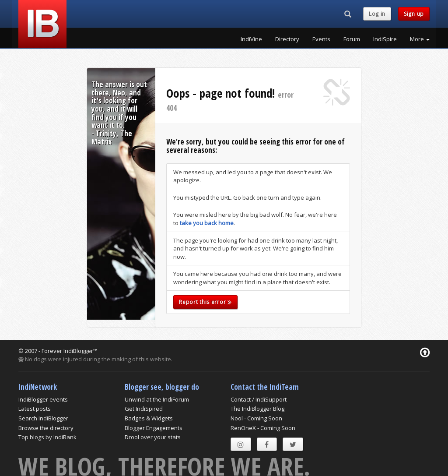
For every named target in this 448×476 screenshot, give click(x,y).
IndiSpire (385, 39)
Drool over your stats (153, 437)
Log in (377, 14)
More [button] (420, 39)
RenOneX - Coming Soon (263, 428)
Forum (352, 39)
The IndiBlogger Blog (257, 409)
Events (321, 39)
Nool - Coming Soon (256, 418)
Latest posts (35, 409)
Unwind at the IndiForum (157, 399)
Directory (287, 39)
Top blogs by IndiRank (47, 437)
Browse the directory (46, 428)
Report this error (205, 302)
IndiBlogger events (43, 399)
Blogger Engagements (154, 428)
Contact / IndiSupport (259, 399)
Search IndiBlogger (43, 418)
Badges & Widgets (149, 418)
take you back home (207, 223)
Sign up (414, 14)
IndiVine (251, 39)
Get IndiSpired (144, 409)
